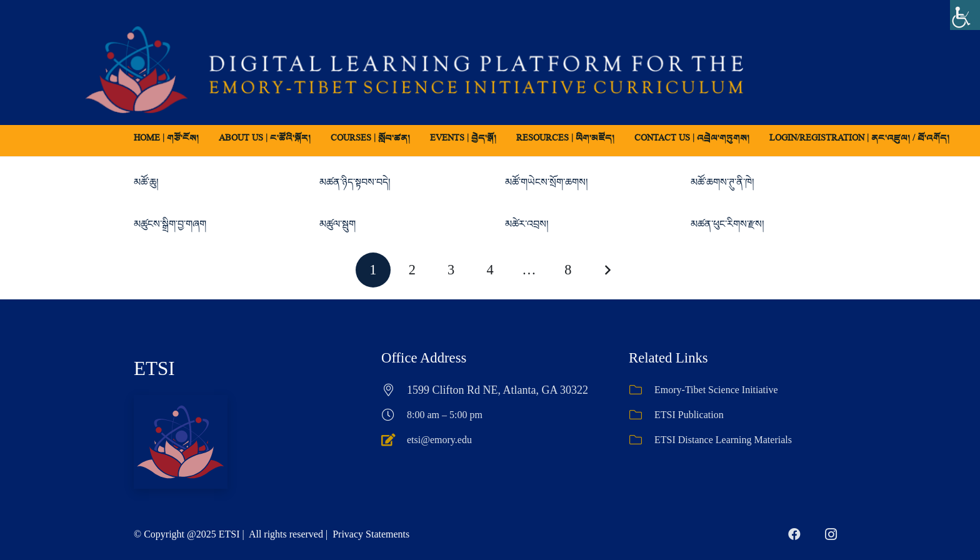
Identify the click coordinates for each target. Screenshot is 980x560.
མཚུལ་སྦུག (337, 224)
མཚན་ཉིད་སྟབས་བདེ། (355, 182)
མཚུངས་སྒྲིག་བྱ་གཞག (170, 224)
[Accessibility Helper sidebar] (965, 15)
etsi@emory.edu (439, 440)
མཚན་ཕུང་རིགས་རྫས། (727, 224)
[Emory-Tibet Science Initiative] (642, 390)
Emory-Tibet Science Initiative (716, 390)
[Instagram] (831, 534)
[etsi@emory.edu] (394, 440)
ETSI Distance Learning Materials (723, 440)
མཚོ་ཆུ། (146, 182)
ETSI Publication (689, 415)
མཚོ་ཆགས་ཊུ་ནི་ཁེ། (722, 182)
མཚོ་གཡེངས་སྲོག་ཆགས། (547, 182)
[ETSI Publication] (642, 415)
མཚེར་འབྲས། (527, 224)
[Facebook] (794, 534)
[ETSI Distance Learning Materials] (642, 440)
